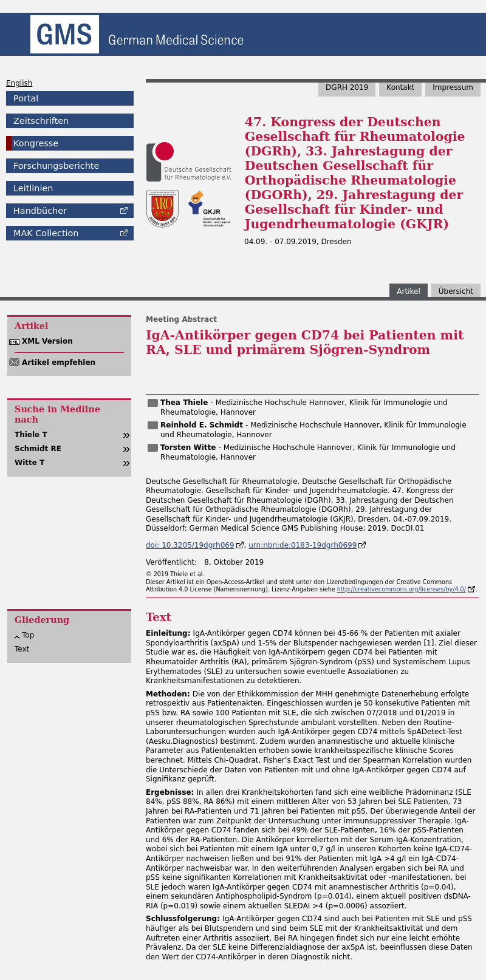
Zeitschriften (41, 121)
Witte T (29, 463)
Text (22, 649)
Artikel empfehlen (59, 362)
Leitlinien (33, 188)
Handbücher (40, 211)
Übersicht (456, 291)
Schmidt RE (38, 449)
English (19, 83)
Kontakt (400, 87)
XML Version (47, 341)
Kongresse (36, 143)
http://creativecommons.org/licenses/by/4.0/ (402, 589)
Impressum (453, 87)
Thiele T (31, 435)
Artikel (408, 291)
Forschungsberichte (56, 166)
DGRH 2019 (347, 87)
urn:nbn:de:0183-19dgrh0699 (303, 545)
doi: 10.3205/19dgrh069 (190, 545)
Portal (26, 98)
